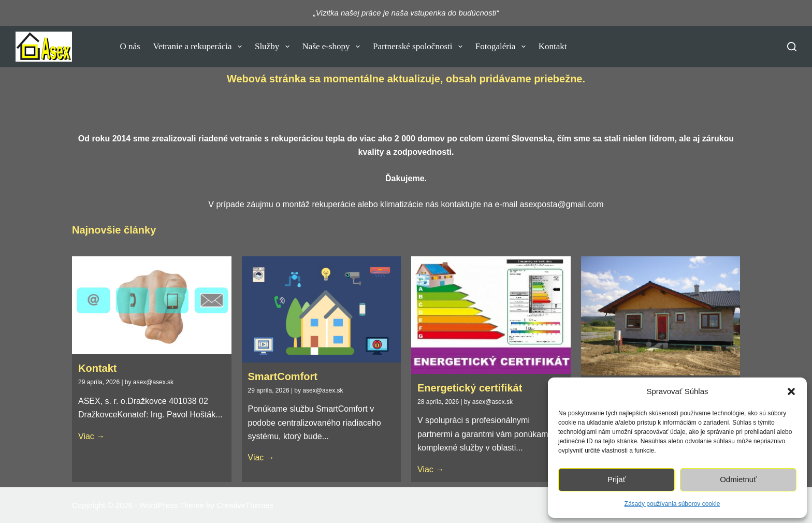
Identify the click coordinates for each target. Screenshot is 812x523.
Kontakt (553, 46)
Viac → (91, 436)
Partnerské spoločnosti (420, 47)
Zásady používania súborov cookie (672, 504)
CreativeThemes (245, 505)
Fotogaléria (503, 47)
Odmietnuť (738, 479)
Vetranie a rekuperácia (200, 47)
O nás (130, 46)
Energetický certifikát (470, 388)
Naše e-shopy (333, 47)
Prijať (617, 479)
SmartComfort (283, 376)
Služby (274, 47)
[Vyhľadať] (792, 47)
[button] (791, 391)
